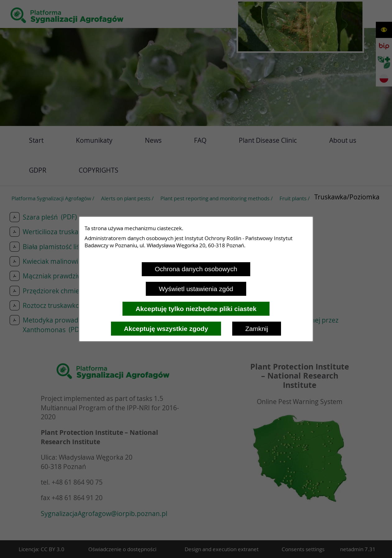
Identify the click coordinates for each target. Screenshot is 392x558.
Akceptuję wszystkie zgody (166, 329)
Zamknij (257, 329)
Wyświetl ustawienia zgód (196, 289)
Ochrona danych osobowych (196, 269)
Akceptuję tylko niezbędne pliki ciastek (196, 309)
